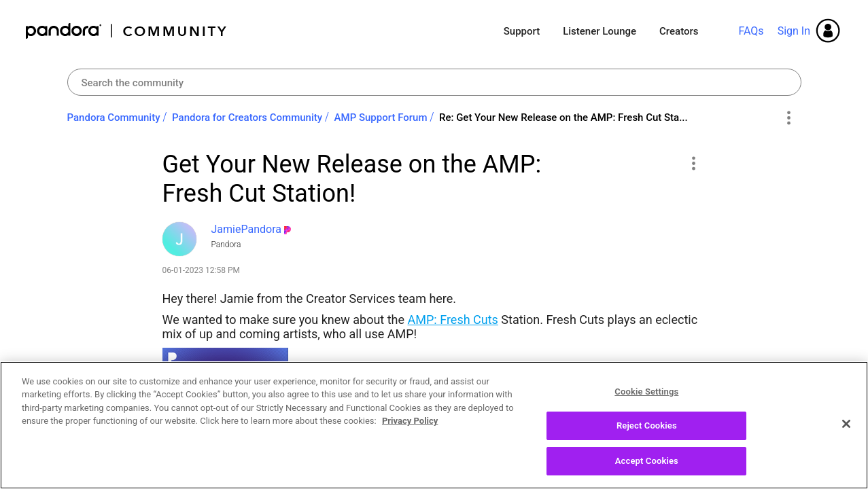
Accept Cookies (647, 474)
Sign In (794, 31)
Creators (679, 31)
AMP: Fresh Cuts (453, 320)
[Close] (846, 436)
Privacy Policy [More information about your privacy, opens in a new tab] (410, 434)
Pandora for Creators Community (247, 117)
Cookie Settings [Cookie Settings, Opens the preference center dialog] (646, 404)
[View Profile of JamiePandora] (246, 229)
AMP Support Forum (381, 117)
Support (522, 31)
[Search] (434, 82)
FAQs (751, 31)
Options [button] (789, 118)
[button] (694, 163)
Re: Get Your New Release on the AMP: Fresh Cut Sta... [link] (563, 117)
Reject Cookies (647, 438)
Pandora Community (127, 31)
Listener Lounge (600, 31)
